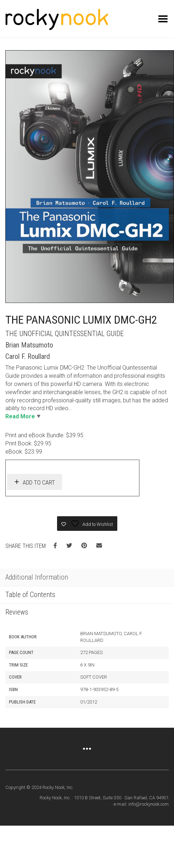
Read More (20, 416)
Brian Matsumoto (29, 345)
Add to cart (39, 482)
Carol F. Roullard (28, 356)
